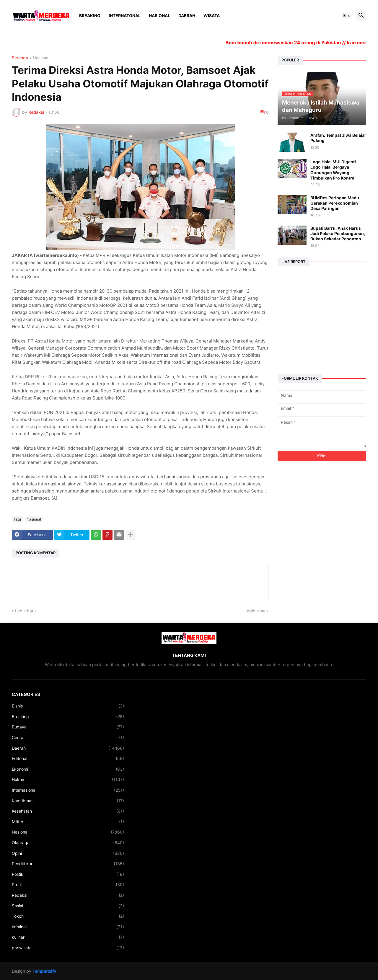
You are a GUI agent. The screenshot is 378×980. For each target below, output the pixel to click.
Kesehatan (68, 811)
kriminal (68, 927)
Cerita (68, 738)
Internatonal (125, 16)
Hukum (68, 780)
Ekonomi (68, 769)
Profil (68, 885)
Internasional (68, 790)
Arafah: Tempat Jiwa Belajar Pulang (338, 138)
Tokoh (68, 916)
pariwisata (68, 948)
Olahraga (68, 843)
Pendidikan (68, 864)
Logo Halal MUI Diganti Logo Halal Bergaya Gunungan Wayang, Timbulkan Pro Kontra (333, 170)
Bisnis (68, 706)
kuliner (68, 937)
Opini (68, 853)
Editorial (68, 759)
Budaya (68, 727)
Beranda (20, 58)
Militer (68, 822)
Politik (68, 874)
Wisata (212, 16)
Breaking (90, 16)
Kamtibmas (68, 801)
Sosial (68, 906)
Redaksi (68, 895)
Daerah (187, 16)
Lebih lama (255, 611)
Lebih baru (25, 611)
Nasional (159, 16)
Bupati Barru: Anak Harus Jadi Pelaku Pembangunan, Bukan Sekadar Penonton (338, 233)
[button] (347, 16)
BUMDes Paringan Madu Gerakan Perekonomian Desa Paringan (335, 203)
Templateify (44, 971)
